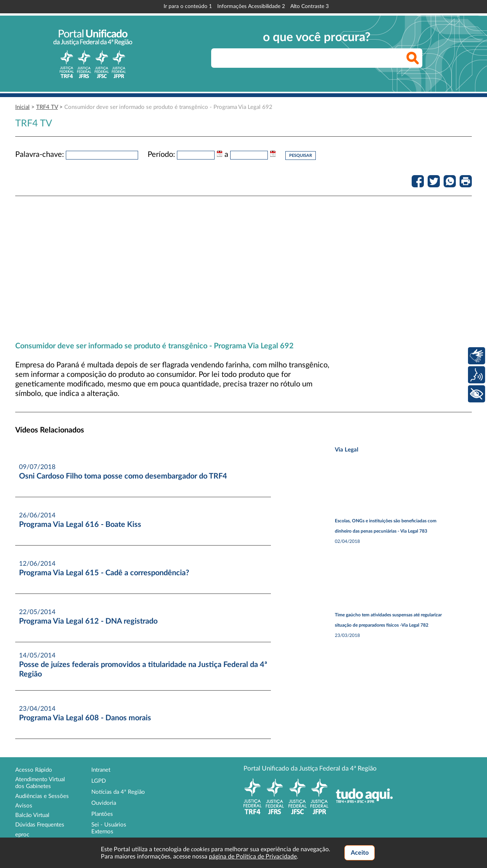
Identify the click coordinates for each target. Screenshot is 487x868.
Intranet (101, 770)
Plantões (102, 814)
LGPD (99, 781)
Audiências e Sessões (42, 796)
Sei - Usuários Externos (109, 828)
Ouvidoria (104, 803)
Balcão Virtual (32, 815)
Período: (161, 155)
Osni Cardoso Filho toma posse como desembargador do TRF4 (123, 476)
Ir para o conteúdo (188, 6)
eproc (22, 835)
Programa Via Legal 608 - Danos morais (85, 718)
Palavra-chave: (40, 155)
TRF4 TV (47, 107)
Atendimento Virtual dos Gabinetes (40, 783)
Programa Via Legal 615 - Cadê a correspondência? (104, 573)
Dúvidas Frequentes (40, 825)
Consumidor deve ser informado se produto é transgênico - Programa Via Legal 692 (168, 107)
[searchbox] (317, 58)
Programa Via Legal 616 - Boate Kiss (80, 525)
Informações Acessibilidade (251, 6)
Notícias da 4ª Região (118, 792)
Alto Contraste (310, 6)
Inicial (22, 107)
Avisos (24, 806)
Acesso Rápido (34, 770)
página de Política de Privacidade (253, 857)
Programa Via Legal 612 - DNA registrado (88, 621)
